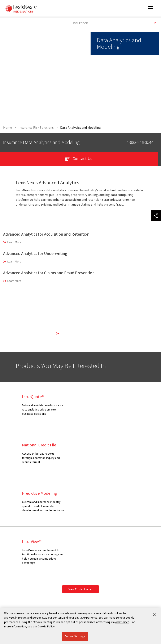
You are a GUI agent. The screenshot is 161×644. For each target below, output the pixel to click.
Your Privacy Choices (22, 581)
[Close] (154, 615)
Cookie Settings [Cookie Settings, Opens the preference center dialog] (75, 636)
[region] (80, 626)
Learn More (14, 242)
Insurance (114, 22)
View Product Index (80, 493)
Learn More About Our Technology (81, 333)
